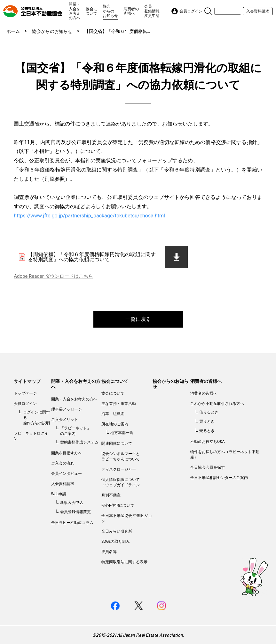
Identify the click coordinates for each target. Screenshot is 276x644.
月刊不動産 (111, 495)
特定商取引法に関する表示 (124, 562)
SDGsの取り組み (116, 542)
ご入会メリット (65, 420)
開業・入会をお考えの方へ (75, 11)
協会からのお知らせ (110, 11)
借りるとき (209, 412)
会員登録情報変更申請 (152, 11)
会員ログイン (25, 404)
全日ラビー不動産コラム (72, 523)
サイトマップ (27, 381)
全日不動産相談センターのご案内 (219, 478)
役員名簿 (109, 552)
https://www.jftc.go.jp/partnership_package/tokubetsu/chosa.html (89, 216)
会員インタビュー (67, 474)
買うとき (207, 421)
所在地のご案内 (115, 424)
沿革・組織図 (113, 414)
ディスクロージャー (119, 469)
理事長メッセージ (67, 409)
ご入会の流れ (63, 463)
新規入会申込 (72, 503)
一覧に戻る (138, 319)
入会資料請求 (258, 11)
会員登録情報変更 (75, 512)
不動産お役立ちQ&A (208, 442)
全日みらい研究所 (117, 531)
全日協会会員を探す (208, 467)
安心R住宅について (118, 505)
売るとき (207, 431)
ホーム (13, 31)
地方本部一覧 (122, 433)
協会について (91, 11)
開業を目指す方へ (67, 453)
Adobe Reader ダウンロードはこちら (53, 276)
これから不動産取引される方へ (217, 404)
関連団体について (117, 443)
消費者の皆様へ (131, 11)
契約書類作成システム (79, 442)
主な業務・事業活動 (119, 404)
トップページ (25, 393)
